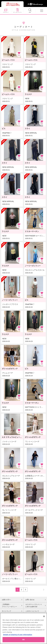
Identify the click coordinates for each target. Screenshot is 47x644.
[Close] (44, 623)
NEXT (42, 590)
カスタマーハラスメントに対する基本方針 (34, 606)
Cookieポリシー (7, 616)
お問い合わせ (30, 600)
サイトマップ (6, 611)
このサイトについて (32, 611)
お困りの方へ (6, 600)
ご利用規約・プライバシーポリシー (9, 606)
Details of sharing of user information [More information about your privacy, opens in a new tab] (18, 641)
